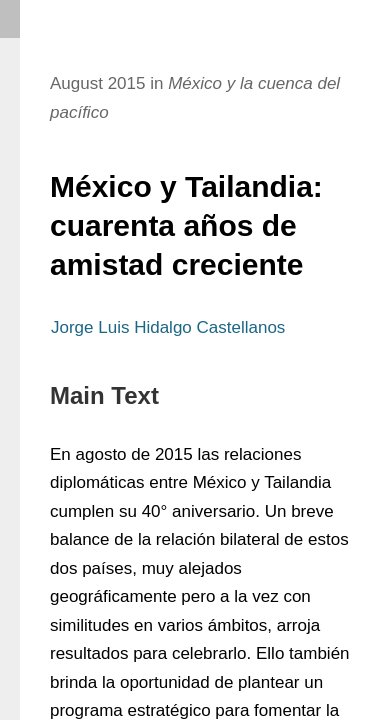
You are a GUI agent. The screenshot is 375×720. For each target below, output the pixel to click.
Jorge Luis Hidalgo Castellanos (168, 327)
